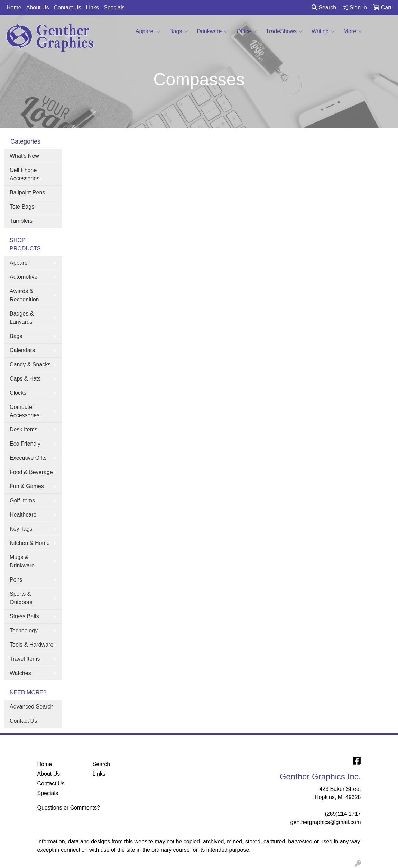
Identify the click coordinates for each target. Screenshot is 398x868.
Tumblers (21, 221)
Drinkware (212, 31)
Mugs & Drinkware (22, 561)
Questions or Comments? (69, 808)
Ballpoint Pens (27, 193)
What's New (24, 156)
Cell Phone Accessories (25, 174)
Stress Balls (24, 616)
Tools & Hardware (31, 645)
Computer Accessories (25, 411)
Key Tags (21, 529)
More (353, 31)
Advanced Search (31, 707)
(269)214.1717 (343, 814)
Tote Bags (22, 207)
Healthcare (23, 515)
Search (324, 7)
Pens (16, 580)
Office (247, 31)
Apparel (148, 31)
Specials (114, 7)
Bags (179, 31)
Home (14, 7)
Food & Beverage (31, 472)
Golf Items (22, 500)
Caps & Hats (25, 379)
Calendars (22, 350)
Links (92, 7)
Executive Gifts (28, 458)
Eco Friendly (25, 444)
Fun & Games (27, 486)
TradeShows (284, 31)
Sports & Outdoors (21, 598)
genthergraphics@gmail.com (326, 822)
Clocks (18, 393)
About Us (38, 7)
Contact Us (68, 7)
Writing (323, 31)
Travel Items (25, 659)
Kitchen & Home (30, 543)
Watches (20, 673)
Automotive (24, 277)
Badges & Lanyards (22, 318)
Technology (24, 631)
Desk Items (24, 430)
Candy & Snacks (30, 364)
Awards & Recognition (24, 295)
